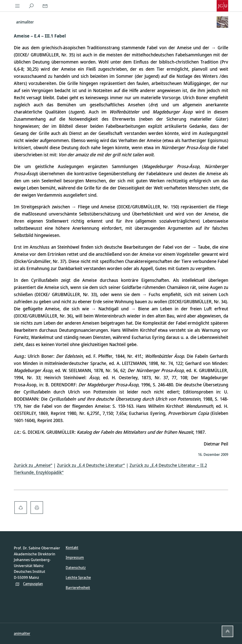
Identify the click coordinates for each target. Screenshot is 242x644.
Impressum (75, 557)
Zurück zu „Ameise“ (33, 465)
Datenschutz (76, 568)
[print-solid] (37, 508)
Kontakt (72, 548)
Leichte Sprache (78, 577)
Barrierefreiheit (78, 588)
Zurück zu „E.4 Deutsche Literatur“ (91, 465)
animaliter (22, 633)
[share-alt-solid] (21, 508)
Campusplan (33, 584)
